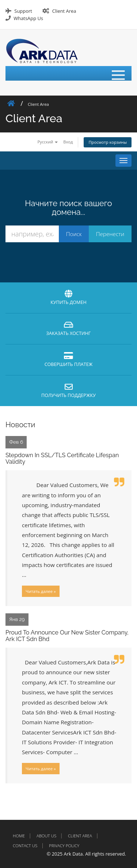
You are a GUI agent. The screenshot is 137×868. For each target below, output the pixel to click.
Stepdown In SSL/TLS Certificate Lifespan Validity (62, 458)
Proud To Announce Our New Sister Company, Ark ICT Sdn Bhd (67, 636)
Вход (68, 142)
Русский (47, 142)
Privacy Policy (64, 846)
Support (23, 11)
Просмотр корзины (108, 142)
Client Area (64, 11)
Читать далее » (41, 591)
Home (19, 836)
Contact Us (25, 846)
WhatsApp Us (28, 18)
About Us (46, 836)
